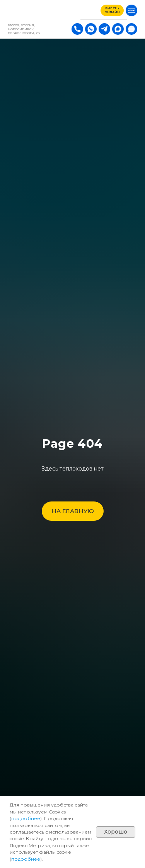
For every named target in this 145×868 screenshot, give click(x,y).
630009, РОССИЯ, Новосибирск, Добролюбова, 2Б (24, 29)
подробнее (26, 818)
